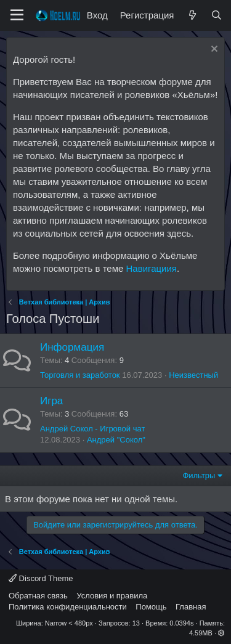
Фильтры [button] (199, 475)
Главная (191, 607)
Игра (51, 401)
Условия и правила (112, 596)
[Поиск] (217, 15)
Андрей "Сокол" (116, 440)
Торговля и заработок (80, 375)
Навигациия (152, 268)
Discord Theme (41, 578)
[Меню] (17, 15)
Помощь (151, 607)
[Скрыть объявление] (213, 50)
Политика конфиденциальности (68, 607)
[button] (221, 633)
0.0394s (181, 623)
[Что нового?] (192, 15)
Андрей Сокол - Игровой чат (92, 429)
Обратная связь (38, 596)
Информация (72, 347)
